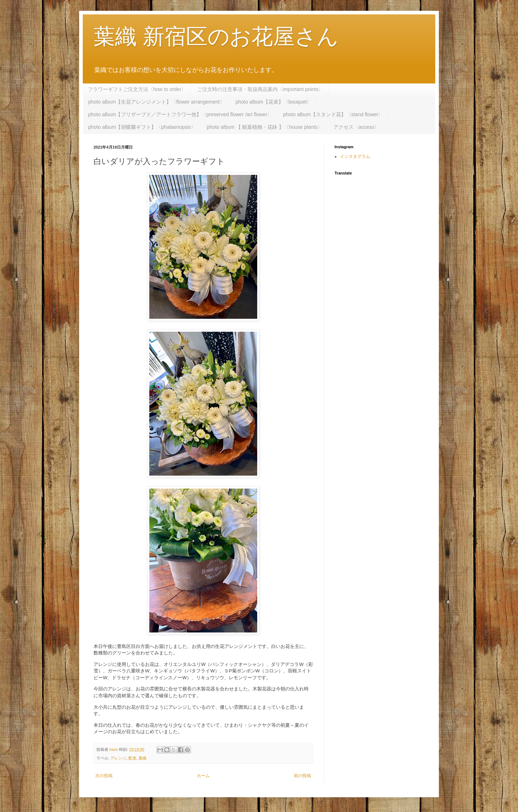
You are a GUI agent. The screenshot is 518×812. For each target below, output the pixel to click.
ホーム (203, 776)
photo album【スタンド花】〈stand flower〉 (333, 114)
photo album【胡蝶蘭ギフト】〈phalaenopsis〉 (142, 127)
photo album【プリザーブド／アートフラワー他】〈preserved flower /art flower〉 (180, 114)
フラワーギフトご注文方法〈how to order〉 (137, 89)
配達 (132, 758)
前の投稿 (303, 776)
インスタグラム (355, 156)
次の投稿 (104, 776)
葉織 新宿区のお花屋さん (216, 37)
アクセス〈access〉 (356, 127)
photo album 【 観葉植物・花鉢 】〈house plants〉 (265, 127)
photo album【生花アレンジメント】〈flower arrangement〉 (156, 102)
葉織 (142, 758)
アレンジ (118, 758)
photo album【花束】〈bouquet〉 (274, 102)
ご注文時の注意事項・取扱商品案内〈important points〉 (260, 89)
